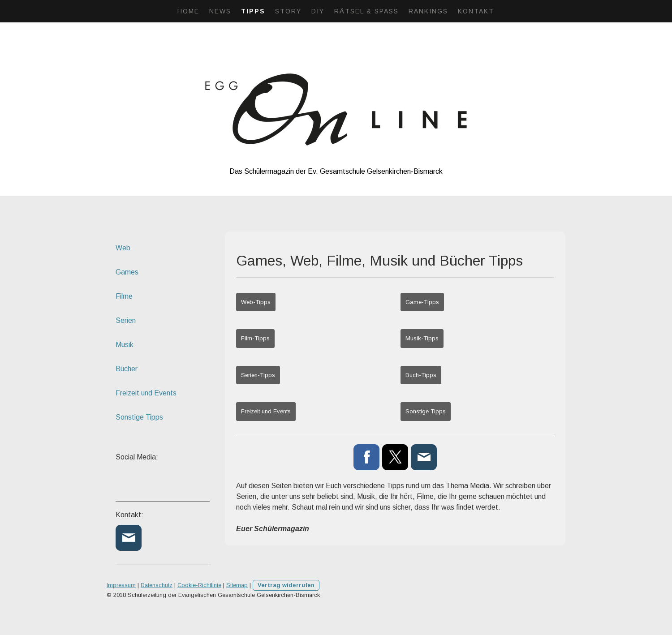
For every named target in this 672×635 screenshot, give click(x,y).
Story (288, 11)
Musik (125, 345)
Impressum (121, 585)
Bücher (127, 369)
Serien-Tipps (258, 375)
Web (123, 248)
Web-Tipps (256, 302)
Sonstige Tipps (426, 411)
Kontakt (476, 11)
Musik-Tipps (422, 338)
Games (127, 272)
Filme (124, 296)
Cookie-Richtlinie (199, 585)
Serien (126, 320)
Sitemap (237, 585)
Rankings (428, 11)
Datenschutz (157, 585)
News (220, 11)
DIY (318, 11)
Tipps (253, 11)
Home (188, 11)
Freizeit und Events (266, 411)
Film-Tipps (255, 338)
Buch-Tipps (421, 375)
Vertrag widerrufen (286, 585)
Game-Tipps (422, 302)
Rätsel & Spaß (366, 11)
